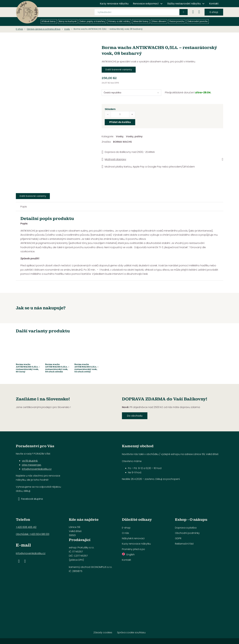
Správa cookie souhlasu (131, 632)
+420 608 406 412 (26, 527)
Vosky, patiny (134, 136)
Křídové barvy (49, 21)
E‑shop (214, 12)
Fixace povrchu (177, 21)
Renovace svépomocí (146, 4)
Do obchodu (135, 416)
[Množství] (120, 114)
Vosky (67, 29)
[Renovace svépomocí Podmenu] (161, 4)
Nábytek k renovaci (133, 538)
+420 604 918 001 (39, 534)
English (128, 554)
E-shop (19, 29)
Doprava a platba (186, 528)
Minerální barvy (141, 21)
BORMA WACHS (122, 142)
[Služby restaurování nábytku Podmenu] (203, 4)
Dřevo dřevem (159, 21)
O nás (125, 533)
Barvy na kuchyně (68, 21)
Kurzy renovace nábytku (114, 4)
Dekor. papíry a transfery (92, 21)
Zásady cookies (103, 632)
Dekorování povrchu (198, 21)
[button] (162, 159)
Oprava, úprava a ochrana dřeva (44, 29)
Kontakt (214, 4)
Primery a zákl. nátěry (119, 21)
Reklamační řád (184, 544)
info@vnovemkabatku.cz (37, 469)
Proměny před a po (133, 549)
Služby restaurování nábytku (184, 4)
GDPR (178, 538)
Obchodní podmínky (187, 533)
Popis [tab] (24, 207)
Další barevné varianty (119, 70)
